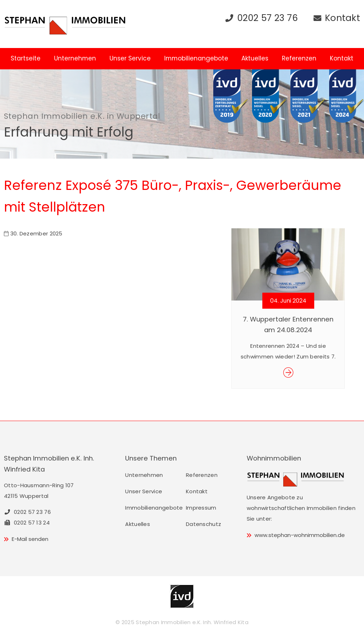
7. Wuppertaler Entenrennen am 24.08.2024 (288, 325)
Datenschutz (204, 524)
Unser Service (130, 58)
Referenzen (299, 58)
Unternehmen (75, 58)
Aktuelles (255, 58)
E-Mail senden (30, 539)
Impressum (201, 508)
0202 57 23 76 (267, 18)
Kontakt (342, 18)
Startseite (26, 58)
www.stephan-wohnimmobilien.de (300, 535)
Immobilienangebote (196, 58)
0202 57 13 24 (27, 523)
